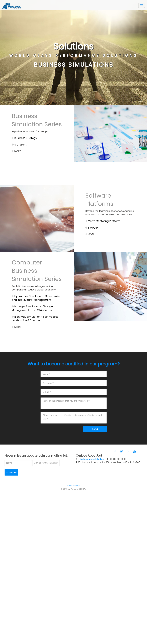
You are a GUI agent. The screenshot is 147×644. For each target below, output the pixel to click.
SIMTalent (19, 145)
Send (95, 429)
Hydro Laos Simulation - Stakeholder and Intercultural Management (36, 298)
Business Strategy (24, 138)
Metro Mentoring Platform (103, 221)
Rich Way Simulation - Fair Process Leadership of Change (35, 319)
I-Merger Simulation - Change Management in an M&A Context (33, 308)
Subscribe (11, 473)
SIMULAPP (92, 228)
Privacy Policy (73, 486)
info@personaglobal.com (92, 459)
